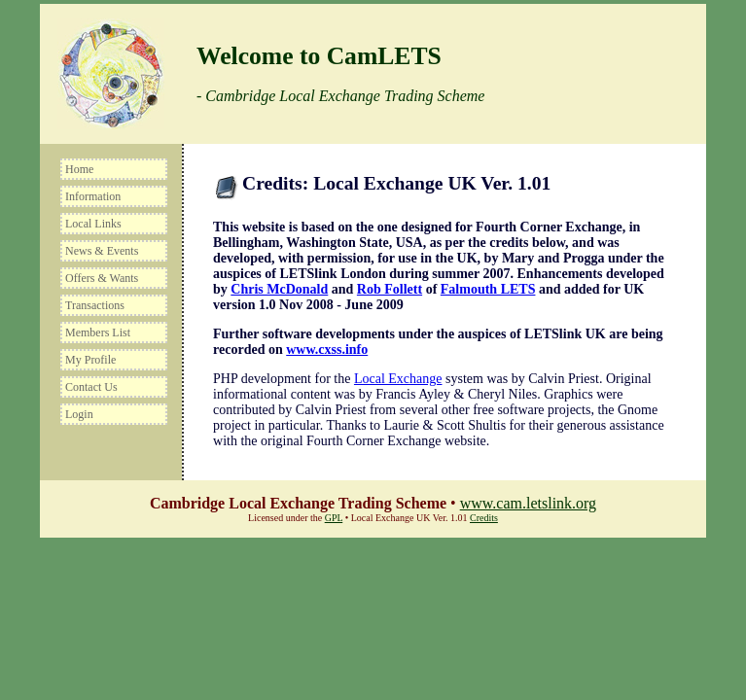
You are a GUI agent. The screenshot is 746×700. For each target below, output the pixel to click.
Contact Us (91, 387)
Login (79, 414)
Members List (98, 332)
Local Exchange (398, 379)
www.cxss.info (327, 350)
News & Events (102, 251)
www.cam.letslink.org (528, 503)
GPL (334, 518)
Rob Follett (390, 289)
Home (79, 169)
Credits (484, 518)
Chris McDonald (279, 289)
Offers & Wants (102, 278)
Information (93, 196)
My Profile (90, 360)
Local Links (93, 224)
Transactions (95, 305)
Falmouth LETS (488, 289)
